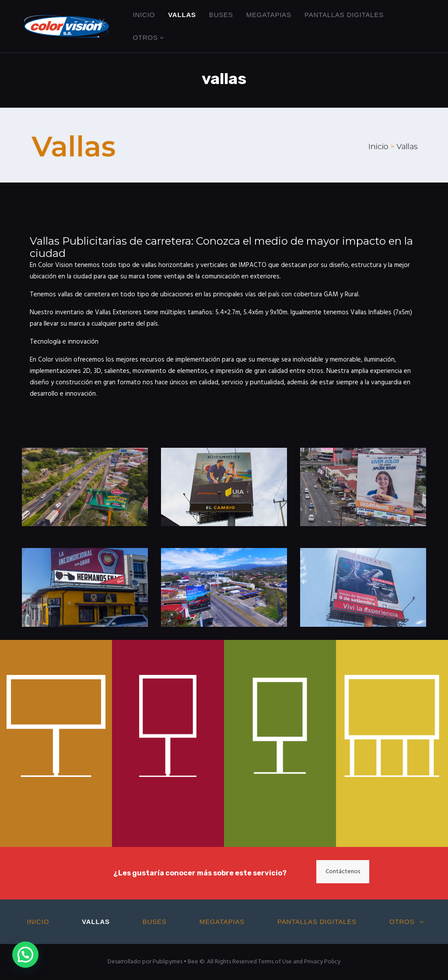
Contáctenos (343, 872)
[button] (25, 955)
